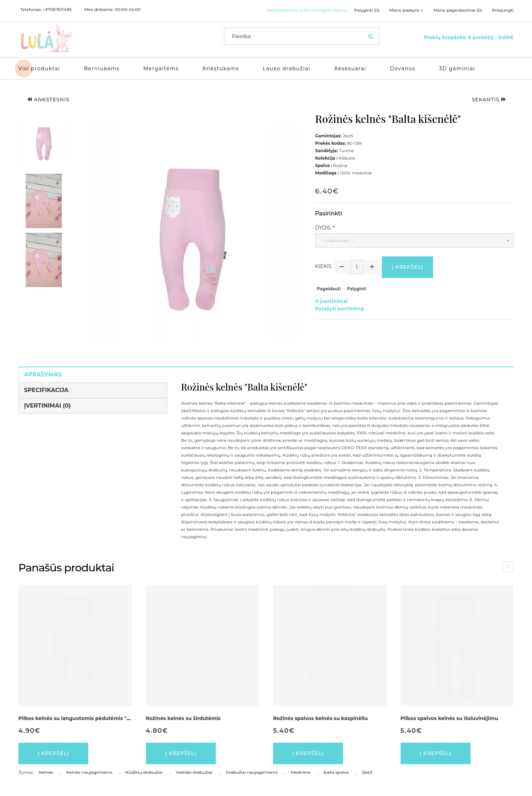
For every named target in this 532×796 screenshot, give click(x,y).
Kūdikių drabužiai (144, 772)
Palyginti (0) (367, 10)
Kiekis (323, 266)
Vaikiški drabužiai (194, 772)
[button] (44, 142)
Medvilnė (300, 772)
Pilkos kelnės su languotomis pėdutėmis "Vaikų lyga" (87, 718)
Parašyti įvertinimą (339, 309)
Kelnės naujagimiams (89, 772)
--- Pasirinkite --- (338, 241)
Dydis (323, 228)
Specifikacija (46, 390)
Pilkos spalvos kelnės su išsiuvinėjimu (449, 718)
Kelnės (46, 772)
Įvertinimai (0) (47, 406)
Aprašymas (43, 375)
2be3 (367, 772)
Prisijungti (503, 10)
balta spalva (336, 772)
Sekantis (489, 100)
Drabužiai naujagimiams (252, 772)
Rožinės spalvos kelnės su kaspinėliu (320, 718)
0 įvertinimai (332, 301)
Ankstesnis (48, 100)
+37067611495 (57, 10)
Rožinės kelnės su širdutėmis (183, 718)
